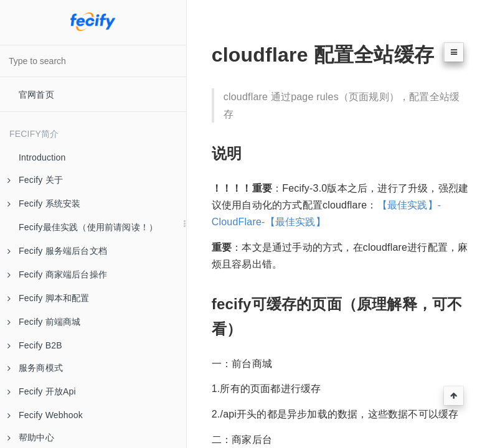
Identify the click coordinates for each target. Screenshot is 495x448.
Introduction (42, 157)
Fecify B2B (35, 345)
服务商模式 (35, 368)
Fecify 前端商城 (44, 322)
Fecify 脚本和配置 (49, 298)
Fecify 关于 (35, 180)
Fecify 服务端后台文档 (57, 251)
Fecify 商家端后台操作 (57, 274)
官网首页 (36, 95)
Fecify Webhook (45, 415)
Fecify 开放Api (42, 391)
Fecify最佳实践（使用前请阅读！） (88, 227)
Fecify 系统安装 (44, 203)
